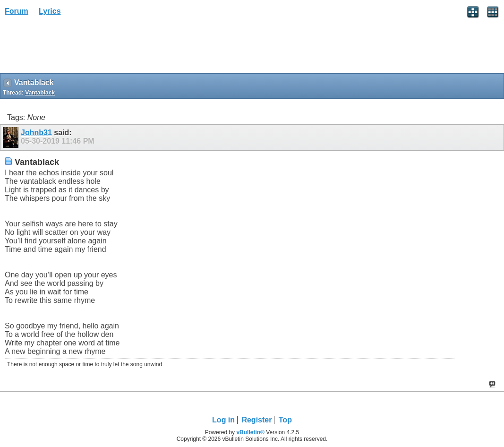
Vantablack (40, 93)
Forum (17, 11)
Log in (223, 420)
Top (285, 420)
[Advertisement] (76, 48)
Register (256, 420)
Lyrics (50, 11)
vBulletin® (250, 432)
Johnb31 (36, 133)
